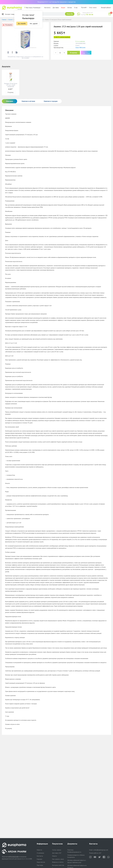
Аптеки (70, 8)
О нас (76, 8)
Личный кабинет (106, 8)
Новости (39, 850)
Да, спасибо (22, 24)
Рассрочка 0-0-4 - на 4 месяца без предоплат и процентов (56, 2)
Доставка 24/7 (57, 853)
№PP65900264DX (13, 857)
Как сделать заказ (58, 859)
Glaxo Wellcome (80, 48)
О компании (40, 853)
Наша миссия (41, 862)
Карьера (39, 859)
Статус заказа (93, 8)
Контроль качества (58, 865)
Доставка (56, 8)
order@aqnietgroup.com (101, 850)
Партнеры (40, 865)
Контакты (47, 8)
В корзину (74, 53)
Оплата (54, 856)
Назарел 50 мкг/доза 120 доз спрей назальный (11, 85)
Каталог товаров (9, 14)
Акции (63, 8)
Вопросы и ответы (58, 862)
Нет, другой (34, 24)
